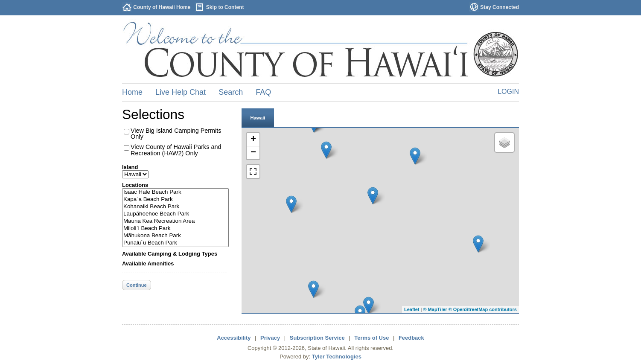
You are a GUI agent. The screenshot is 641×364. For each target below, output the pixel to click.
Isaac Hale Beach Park (175, 192)
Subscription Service (317, 338)
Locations (135, 185)
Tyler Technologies (337, 357)
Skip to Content (225, 7)
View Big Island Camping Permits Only (176, 134)
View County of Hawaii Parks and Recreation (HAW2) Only (176, 150)
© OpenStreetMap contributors (483, 309)
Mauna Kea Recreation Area (175, 221)
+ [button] (253, 140)
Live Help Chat (181, 92)
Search (231, 92)
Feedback (411, 338)
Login (508, 92)
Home (132, 92)
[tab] (258, 117)
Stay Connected (500, 7)
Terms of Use (371, 338)
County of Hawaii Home (162, 7)
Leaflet (412, 309)
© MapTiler (435, 309)
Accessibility (234, 338)
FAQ (263, 92)
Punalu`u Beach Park (175, 243)
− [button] (253, 153)
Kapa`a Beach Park (175, 199)
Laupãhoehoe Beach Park (175, 214)
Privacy (270, 338)
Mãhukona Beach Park (175, 236)
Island (130, 167)
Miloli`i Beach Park (175, 229)
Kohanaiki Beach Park (175, 207)
